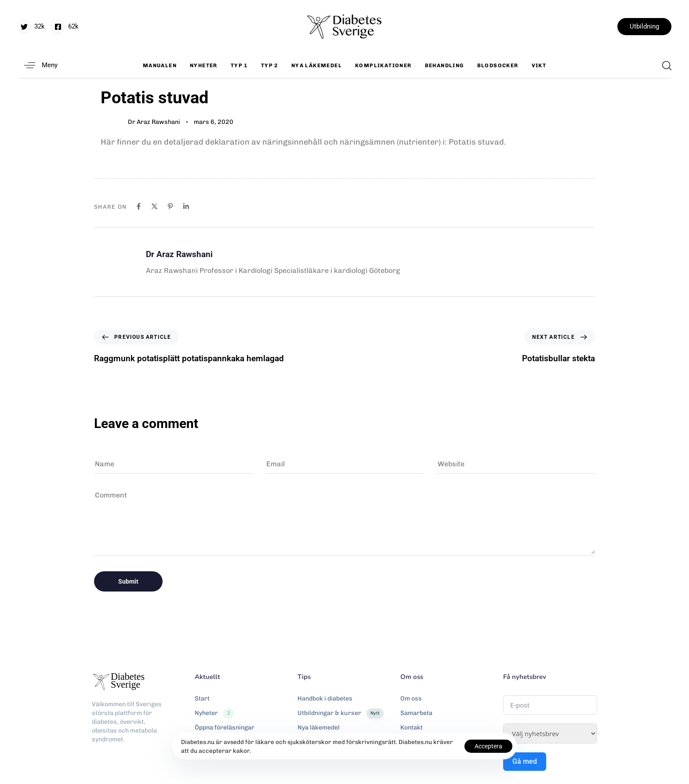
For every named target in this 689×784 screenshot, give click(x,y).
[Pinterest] (170, 206)
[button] (38, 65)
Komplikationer (383, 65)
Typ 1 (239, 65)
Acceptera (488, 746)
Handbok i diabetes (325, 699)
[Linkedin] (186, 206)
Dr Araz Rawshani (154, 122)
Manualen (160, 65)
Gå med (525, 761)
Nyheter (204, 65)
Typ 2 (270, 65)
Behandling (444, 65)
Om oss (411, 699)
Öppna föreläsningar (225, 728)
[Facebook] (139, 206)
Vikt (539, 65)
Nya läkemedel (317, 65)
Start (202, 699)
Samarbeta (416, 713)
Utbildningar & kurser (341, 713)
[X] (154, 206)
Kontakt (412, 728)
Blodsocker (498, 65)
